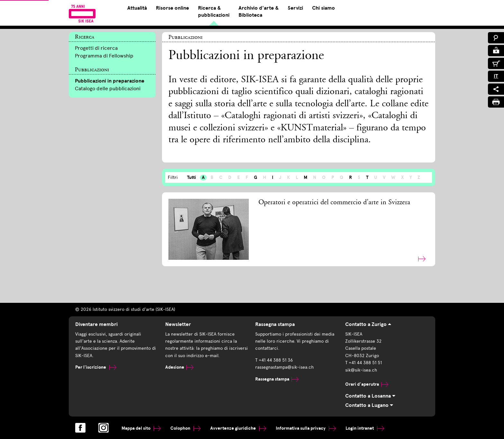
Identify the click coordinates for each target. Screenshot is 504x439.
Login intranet (365, 428)
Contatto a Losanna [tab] (370, 396)
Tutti (192, 177)
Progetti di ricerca (96, 48)
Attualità (137, 8)
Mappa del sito (141, 428)
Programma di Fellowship (104, 56)
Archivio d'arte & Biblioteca (259, 12)
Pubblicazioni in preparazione (110, 81)
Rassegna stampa (277, 379)
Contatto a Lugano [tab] (369, 405)
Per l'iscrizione (96, 367)
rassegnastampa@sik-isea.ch (284, 367)
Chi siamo (324, 8)
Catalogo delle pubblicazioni (108, 88)
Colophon (185, 428)
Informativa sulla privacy (306, 428)
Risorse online (172, 8)
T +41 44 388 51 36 (274, 360)
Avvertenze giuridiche (238, 428)
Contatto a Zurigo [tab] (368, 324)
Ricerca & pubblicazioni (214, 12)
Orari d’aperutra (367, 384)
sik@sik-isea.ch (361, 370)
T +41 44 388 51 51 (364, 363)
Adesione (179, 367)
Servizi (295, 8)
